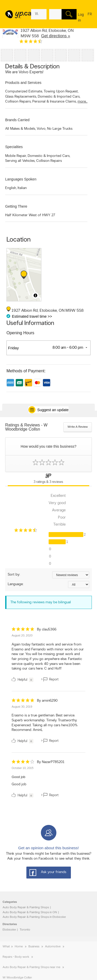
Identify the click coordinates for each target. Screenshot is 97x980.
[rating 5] (23, 630)
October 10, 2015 (23, 768)
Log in (81, 17)
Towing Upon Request (61, 92)
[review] (48, 655)
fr (90, 18)
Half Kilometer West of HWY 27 (30, 215)
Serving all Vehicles (20, 161)
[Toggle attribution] (35, 295)
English (11, 188)
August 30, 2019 (22, 707)
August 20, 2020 (22, 636)
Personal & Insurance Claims (54, 102)
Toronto (25, 930)
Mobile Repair (16, 156)
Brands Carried (17, 120)
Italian (22, 188)
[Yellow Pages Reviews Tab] (48, 479)
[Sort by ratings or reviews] (71, 575)
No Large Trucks (60, 129)
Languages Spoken (21, 179)
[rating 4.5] (31, 42)
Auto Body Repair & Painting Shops (26, 908)
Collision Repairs (18, 102)
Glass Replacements (21, 97)
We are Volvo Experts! (24, 72)
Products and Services (23, 83)
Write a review (78, 427)
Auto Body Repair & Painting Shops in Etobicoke (34, 917)
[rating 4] (23, 763)
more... (83, 102)
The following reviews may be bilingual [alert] (41, 602)
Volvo (41, 129)
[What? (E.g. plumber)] (39, 14)
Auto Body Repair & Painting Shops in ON (30, 912)
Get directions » (56, 36)
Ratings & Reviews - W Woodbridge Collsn (26, 427)
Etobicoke (9, 930)
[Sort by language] (79, 585)
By (47, 630)
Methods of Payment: (26, 371)
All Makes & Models (20, 129)
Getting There (16, 206)
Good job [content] (19, 784)
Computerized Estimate (24, 92)
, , (47, 34)
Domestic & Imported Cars (59, 97)
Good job (18, 777)
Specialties (14, 147)
